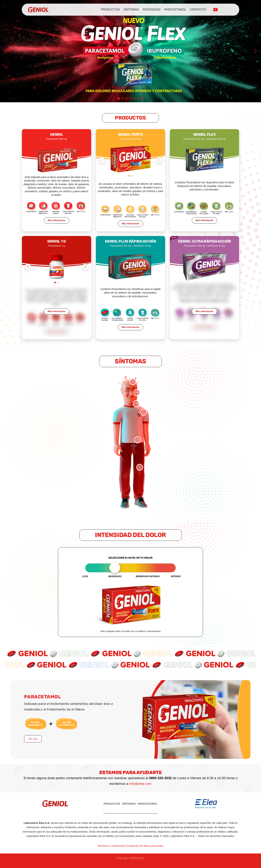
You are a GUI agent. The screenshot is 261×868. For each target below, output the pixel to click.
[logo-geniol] (38, 10)
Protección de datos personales (145, 846)
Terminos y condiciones (111, 846)
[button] (6, 51)
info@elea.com (140, 784)
